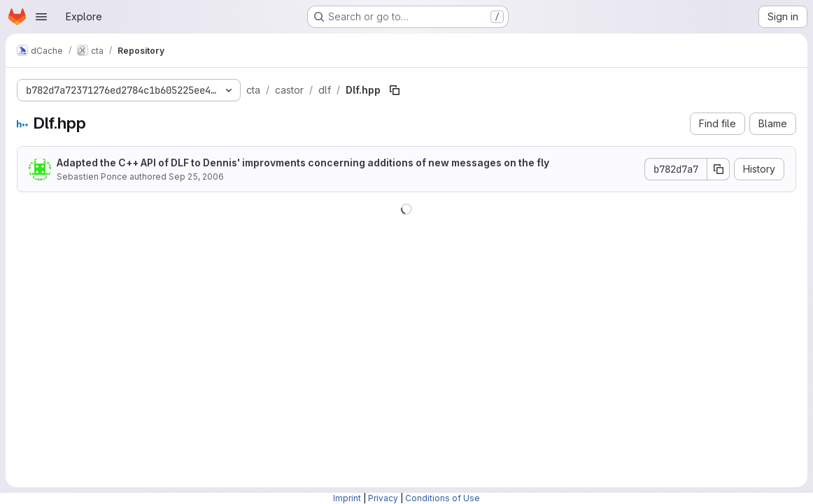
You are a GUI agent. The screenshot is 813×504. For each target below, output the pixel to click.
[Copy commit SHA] (719, 169)
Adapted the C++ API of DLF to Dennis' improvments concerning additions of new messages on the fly (303, 163)
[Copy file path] (395, 90)
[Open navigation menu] (41, 17)
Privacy (383, 498)
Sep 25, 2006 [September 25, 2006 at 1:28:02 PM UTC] (196, 177)
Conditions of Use (443, 498)
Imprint (347, 498)
